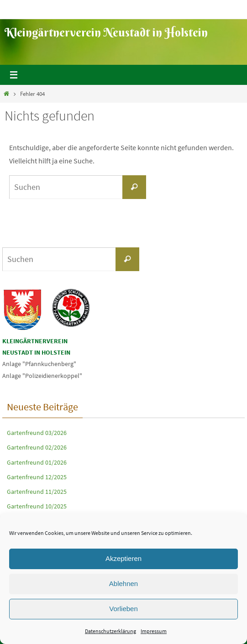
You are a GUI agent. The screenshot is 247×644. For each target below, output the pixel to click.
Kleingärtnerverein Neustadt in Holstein (106, 33)
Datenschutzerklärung (110, 631)
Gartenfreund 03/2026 (37, 433)
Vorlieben (123, 609)
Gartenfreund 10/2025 (37, 506)
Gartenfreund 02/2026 (37, 447)
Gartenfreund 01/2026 (37, 462)
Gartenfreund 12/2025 (37, 477)
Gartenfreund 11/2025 (37, 492)
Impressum (154, 631)
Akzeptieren (123, 558)
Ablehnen (123, 584)
